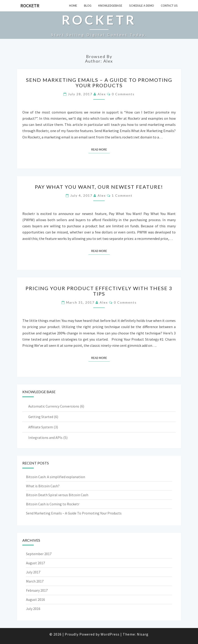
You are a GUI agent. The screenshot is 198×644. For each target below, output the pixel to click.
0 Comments (123, 94)
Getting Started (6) (43, 417)
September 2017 (39, 554)
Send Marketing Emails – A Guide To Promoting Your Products (99, 83)
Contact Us (169, 5)
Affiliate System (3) (43, 427)
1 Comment (122, 195)
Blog (88, 5)
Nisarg (143, 634)
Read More (100, 149)
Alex (102, 94)
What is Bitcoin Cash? (43, 486)
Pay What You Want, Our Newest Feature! (99, 187)
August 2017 (35, 563)
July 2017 (33, 572)
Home (73, 5)
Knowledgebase (110, 5)
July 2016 (33, 609)
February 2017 (37, 590)
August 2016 (35, 599)
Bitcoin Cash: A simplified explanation (56, 477)
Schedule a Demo (142, 5)
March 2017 (35, 581)
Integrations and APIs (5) (48, 437)
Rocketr (30, 6)
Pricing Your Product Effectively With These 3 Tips (99, 291)
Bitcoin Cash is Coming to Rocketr (53, 504)
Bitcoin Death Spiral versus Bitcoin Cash (57, 495)
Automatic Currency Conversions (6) (56, 406)
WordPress (110, 634)
